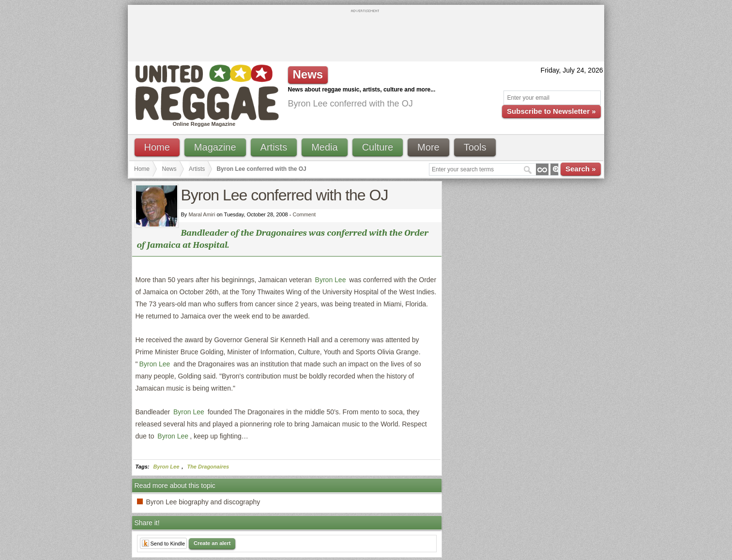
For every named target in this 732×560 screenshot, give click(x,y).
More (428, 147)
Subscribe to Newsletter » (551, 111)
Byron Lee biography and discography (203, 502)
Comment (304, 214)
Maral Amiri (202, 214)
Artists (274, 147)
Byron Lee (331, 280)
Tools (475, 147)
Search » (581, 169)
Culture (378, 147)
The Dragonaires (208, 467)
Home (157, 147)
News (169, 169)
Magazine (215, 147)
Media (324, 147)
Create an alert (212, 543)
